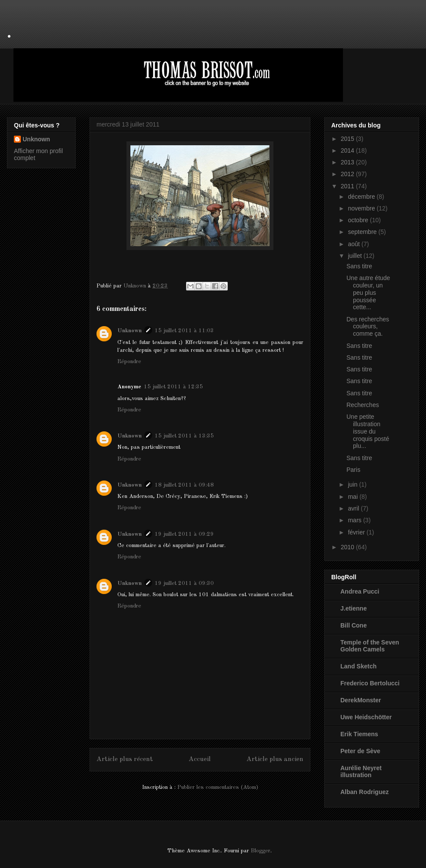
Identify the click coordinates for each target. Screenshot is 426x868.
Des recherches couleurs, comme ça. (368, 327)
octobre (359, 220)
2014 (348, 150)
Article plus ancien (275, 759)
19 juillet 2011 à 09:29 (184, 534)
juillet (356, 256)
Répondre (129, 362)
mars (355, 520)
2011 (348, 186)
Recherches (363, 405)
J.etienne (354, 608)
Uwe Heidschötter (366, 717)
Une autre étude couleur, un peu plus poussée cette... (368, 292)
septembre (363, 232)
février (357, 532)
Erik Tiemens (359, 734)
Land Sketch (358, 666)
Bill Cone (354, 625)
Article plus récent (125, 759)
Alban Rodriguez (364, 792)
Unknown (130, 331)
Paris (353, 470)
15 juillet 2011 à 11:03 (184, 331)
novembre (362, 208)
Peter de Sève (360, 751)
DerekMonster (361, 700)
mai (353, 497)
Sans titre (359, 266)
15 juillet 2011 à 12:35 (173, 387)
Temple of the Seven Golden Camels (370, 646)
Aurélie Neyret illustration (361, 771)
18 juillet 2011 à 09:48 (184, 485)
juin (353, 484)
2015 (348, 139)
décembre (362, 197)
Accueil (200, 759)
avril (354, 508)
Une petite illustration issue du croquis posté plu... (368, 431)
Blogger (261, 851)
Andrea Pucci (360, 591)
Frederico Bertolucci (370, 683)
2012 (348, 174)
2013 (348, 162)
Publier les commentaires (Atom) (218, 787)
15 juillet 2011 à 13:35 (184, 436)
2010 (348, 547)
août (354, 244)
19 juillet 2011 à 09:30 (184, 583)
